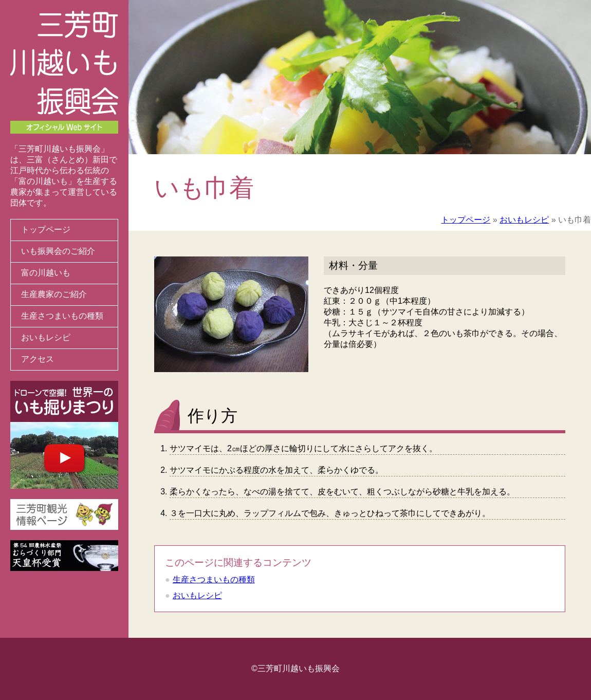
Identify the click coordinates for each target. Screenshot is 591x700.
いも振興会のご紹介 (58, 251)
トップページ (46, 229)
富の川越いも (46, 273)
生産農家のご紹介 (54, 294)
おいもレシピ (46, 337)
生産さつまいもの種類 (62, 316)
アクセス (38, 359)
